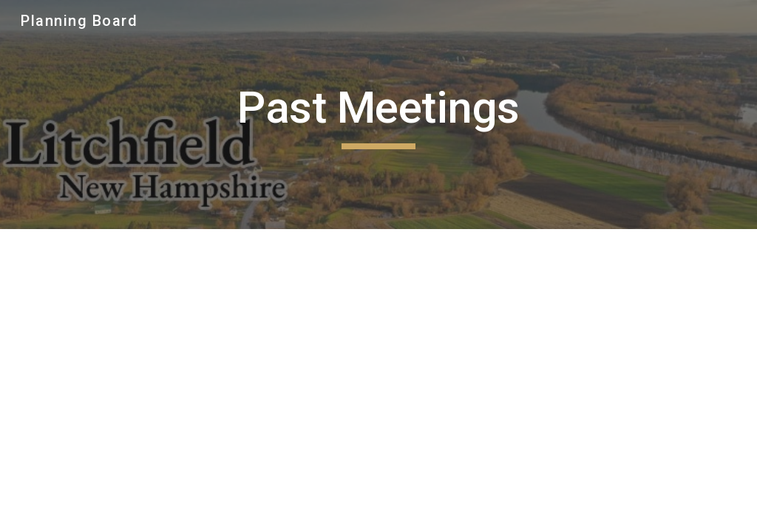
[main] (378, 115)
